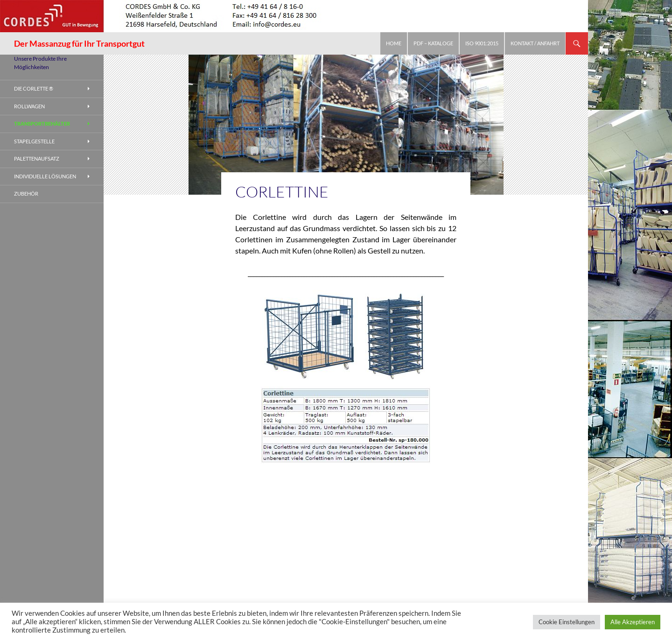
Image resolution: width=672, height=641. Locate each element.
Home (394, 43)
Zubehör (26, 194)
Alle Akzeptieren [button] (633, 622)
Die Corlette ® (34, 88)
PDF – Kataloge (433, 43)
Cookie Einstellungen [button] (567, 622)
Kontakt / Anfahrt (535, 43)
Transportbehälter (42, 123)
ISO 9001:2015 (482, 43)
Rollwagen (29, 106)
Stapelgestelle (34, 141)
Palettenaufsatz (37, 158)
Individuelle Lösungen (45, 176)
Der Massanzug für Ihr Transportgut (79, 43)
